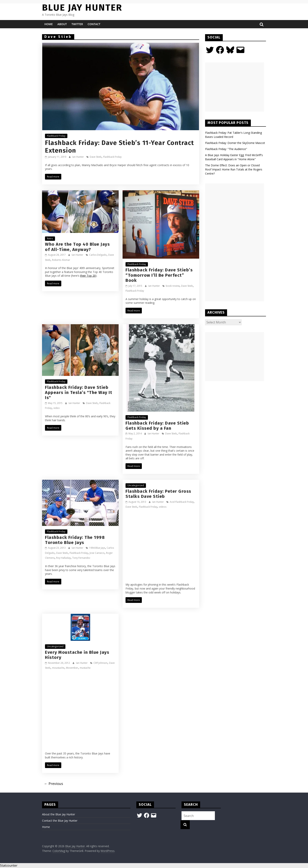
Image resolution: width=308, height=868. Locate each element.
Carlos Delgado (98, 255)
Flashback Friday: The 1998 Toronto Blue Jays (75, 540)
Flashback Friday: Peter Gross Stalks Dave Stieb (158, 494)
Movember (72, 668)
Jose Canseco (97, 553)
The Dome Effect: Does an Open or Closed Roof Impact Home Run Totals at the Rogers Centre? (234, 169)
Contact (94, 24)
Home (49, 24)
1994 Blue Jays (97, 548)
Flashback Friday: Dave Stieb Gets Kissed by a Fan (157, 426)
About (62, 24)
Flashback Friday (56, 136)
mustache (85, 668)
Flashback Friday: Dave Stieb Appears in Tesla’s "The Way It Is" (79, 393)
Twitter (77, 24)
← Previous (54, 784)
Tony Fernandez (81, 558)
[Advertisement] (235, 87)
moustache (58, 668)
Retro (50, 239)
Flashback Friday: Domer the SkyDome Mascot (235, 143)
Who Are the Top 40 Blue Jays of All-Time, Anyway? (77, 247)
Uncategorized (136, 485)
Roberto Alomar (61, 260)
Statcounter (9, 865)
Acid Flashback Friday (182, 502)
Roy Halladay (63, 558)
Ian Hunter (78, 157)
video (57, 408)
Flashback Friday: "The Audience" (226, 149)
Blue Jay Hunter (82, 8)
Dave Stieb (96, 157)
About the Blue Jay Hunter (59, 814)
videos (163, 507)
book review (173, 286)
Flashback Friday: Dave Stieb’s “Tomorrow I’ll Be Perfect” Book (159, 275)
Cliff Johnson (100, 663)
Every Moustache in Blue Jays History (77, 655)
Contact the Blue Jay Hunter (60, 821)
